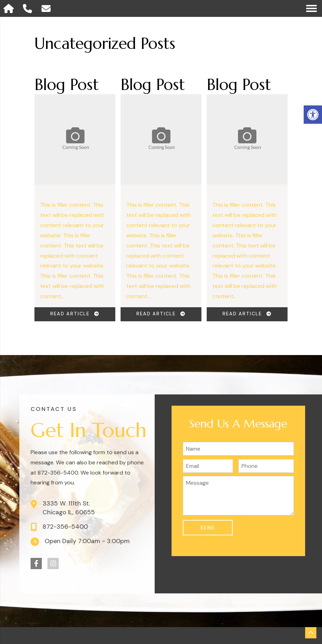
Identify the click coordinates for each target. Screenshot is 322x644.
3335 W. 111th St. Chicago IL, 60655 (69, 508)
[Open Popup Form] (47, 9)
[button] (313, 115)
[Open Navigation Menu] (311, 8)
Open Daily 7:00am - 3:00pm (87, 541)
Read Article (75, 314)
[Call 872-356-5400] (29, 9)
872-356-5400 (65, 527)
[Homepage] (10, 9)
